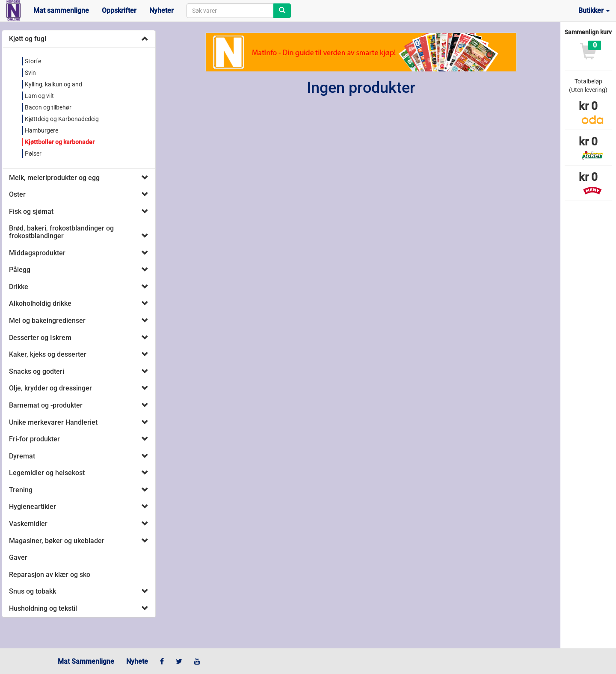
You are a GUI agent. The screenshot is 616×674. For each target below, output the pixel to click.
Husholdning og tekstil (43, 608)
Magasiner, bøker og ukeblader (57, 541)
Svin (30, 73)
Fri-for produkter (34, 439)
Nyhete (137, 661)
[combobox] (230, 11)
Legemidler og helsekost (47, 473)
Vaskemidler (28, 524)
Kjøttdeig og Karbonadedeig (62, 119)
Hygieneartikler (33, 507)
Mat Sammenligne (86, 661)
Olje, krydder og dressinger (50, 388)
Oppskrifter (119, 10)
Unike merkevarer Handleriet (53, 422)
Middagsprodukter (37, 253)
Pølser (33, 154)
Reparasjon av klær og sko (50, 575)
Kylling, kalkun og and (53, 84)
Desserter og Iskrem (40, 338)
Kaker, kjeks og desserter (48, 354)
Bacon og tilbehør (48, 107)
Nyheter (161, 10)
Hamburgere (41, 130)
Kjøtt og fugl (28, 39)
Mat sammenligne (61, 10)
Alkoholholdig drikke (40, 303)
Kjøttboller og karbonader (60, 142)
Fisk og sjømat (31, 211)
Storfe (33, 61)
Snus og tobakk (33, 591)
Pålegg (20, 270)
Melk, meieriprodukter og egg (54, 178)
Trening (21, 490)
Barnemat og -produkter (46, 405)
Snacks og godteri (37, 371)
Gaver (18, 557)
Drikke (19, 287)
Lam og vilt (39, 96)
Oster (17, 194)
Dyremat (22, 456)
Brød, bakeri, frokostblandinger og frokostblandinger (61, 232)
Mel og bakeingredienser (47, 321)
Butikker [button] (594, 10)
